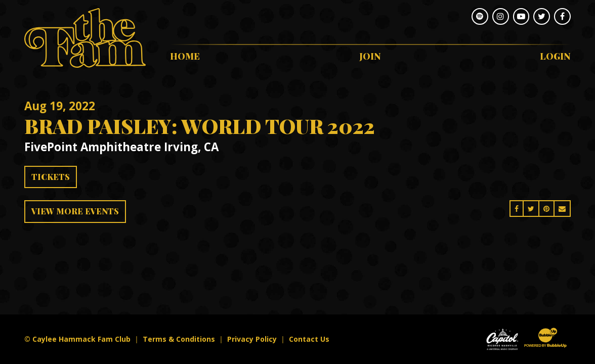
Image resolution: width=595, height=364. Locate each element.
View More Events (75, 211)
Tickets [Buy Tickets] (51, 177)
